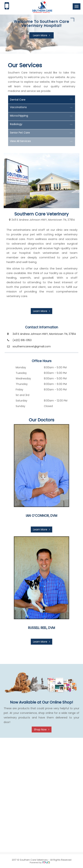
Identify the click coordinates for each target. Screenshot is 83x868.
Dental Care (18, 100)
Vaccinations (18, 107)
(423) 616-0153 (22, 340)
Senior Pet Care (20, 133)
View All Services (20, 141)
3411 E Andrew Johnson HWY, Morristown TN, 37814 (44, 334)
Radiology (16, 124)
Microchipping (19, 116)
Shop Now (40, 730)
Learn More (40, 35)
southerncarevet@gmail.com (32, 346)
